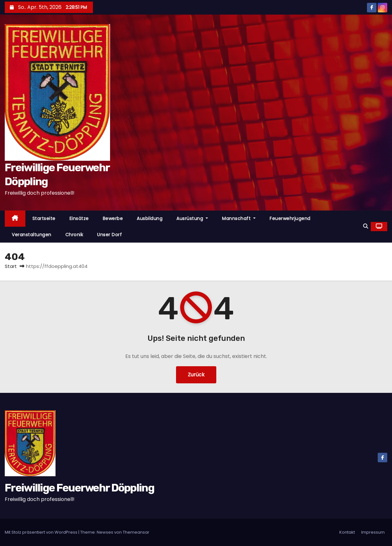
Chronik (74, 235)
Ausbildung (150, 218)
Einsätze (79, 218)
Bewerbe (113, 218)
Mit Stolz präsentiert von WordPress (42, 532)
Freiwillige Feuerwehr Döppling (79, 488)
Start (11, 266)
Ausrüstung (192, 218)
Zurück (196, 375)
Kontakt (347, 532)
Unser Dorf (109, 235)
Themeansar (136, 532)
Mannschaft (239, 218)
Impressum (373, 532)
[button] (366, 226)
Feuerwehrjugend (290, 218)
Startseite (44, 218)
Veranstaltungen (32, 235)
